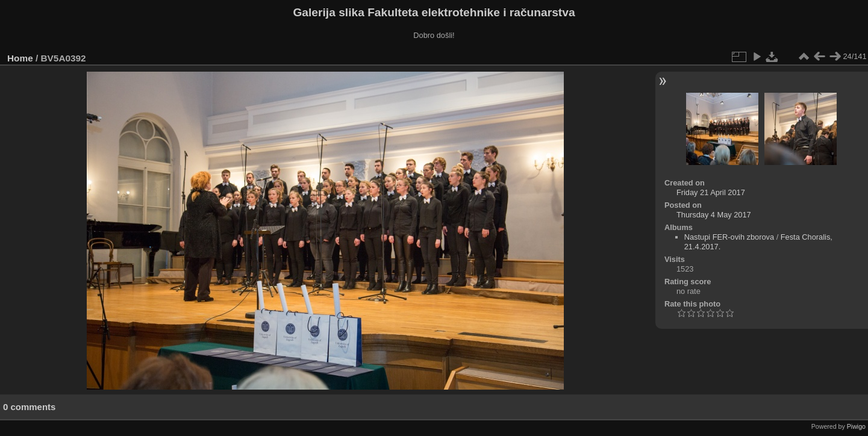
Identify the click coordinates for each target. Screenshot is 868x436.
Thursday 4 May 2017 (714, 215)
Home (20, 58)
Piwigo (856, 426)
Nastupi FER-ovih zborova (729, 237)
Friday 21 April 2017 (711, 192)
